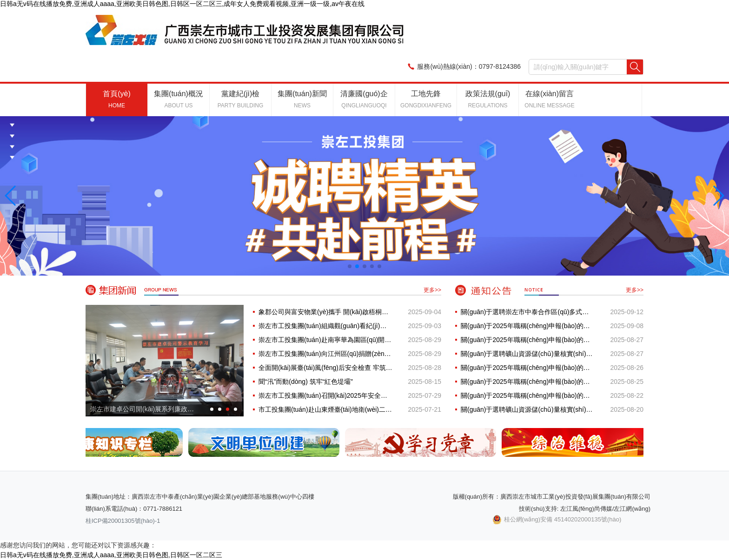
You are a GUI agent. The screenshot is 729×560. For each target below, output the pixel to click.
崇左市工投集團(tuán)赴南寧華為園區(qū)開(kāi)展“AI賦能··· (325, 340)
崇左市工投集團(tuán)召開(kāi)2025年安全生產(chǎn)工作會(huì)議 (325, 395)
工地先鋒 (426, 99)
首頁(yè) (117, 99)
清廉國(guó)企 (364, 99)
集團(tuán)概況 (179, 99)
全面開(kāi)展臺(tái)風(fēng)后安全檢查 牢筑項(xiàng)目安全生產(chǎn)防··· (325, 368)
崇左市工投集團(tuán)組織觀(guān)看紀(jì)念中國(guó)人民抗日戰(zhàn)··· (325, 326)
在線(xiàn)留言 (549, 99)
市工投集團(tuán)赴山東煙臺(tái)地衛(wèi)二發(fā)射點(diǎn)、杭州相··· (325, 409)
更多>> (432, 290)
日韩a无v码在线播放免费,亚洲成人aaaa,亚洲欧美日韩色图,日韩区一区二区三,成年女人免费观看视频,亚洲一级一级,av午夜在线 (182, 4)
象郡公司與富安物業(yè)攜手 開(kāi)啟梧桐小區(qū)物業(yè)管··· (325, 312)
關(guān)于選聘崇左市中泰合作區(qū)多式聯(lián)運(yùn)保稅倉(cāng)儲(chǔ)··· (528, 312)
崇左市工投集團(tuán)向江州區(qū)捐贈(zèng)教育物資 (325, 354)
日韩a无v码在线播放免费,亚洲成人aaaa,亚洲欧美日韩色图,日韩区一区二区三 (111, 555)
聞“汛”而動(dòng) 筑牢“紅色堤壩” (306, 382)
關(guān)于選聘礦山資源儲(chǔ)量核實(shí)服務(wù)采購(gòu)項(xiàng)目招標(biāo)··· (528, 354)
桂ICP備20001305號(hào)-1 (123, 521)
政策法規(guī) (488, 99)
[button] (11, 196)
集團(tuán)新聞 (302, 99)
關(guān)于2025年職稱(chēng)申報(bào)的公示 (528, 326)
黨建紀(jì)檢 (241, 99)
